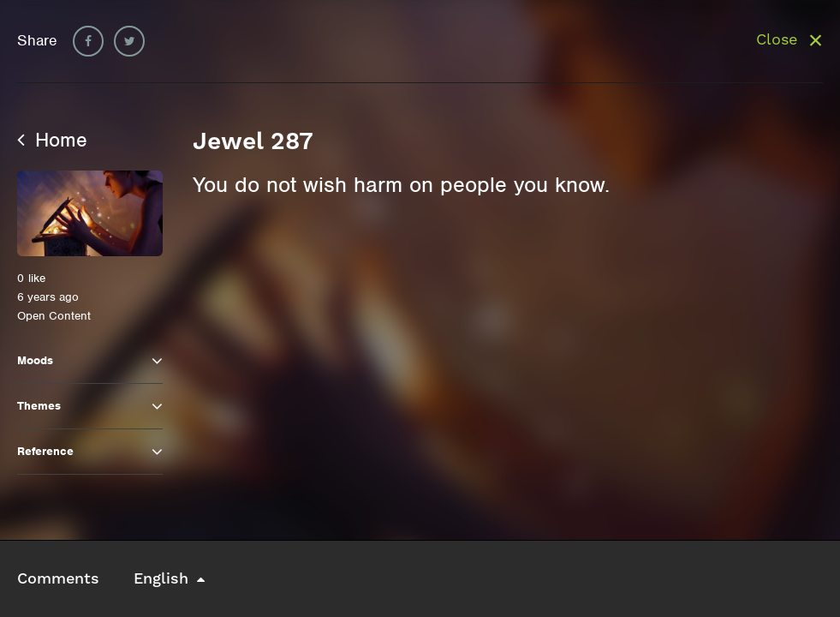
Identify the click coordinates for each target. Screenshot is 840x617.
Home (52, 140)
